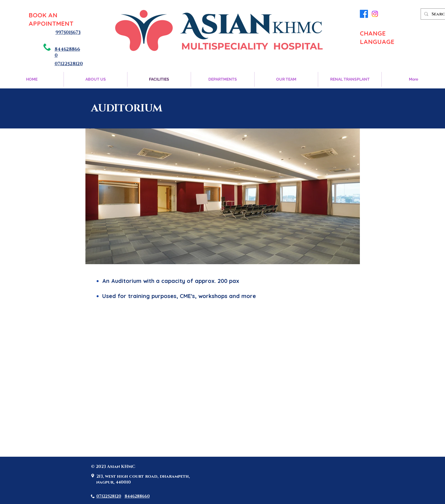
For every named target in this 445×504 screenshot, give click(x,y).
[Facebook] (364, 14)
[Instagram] (375, 14)
